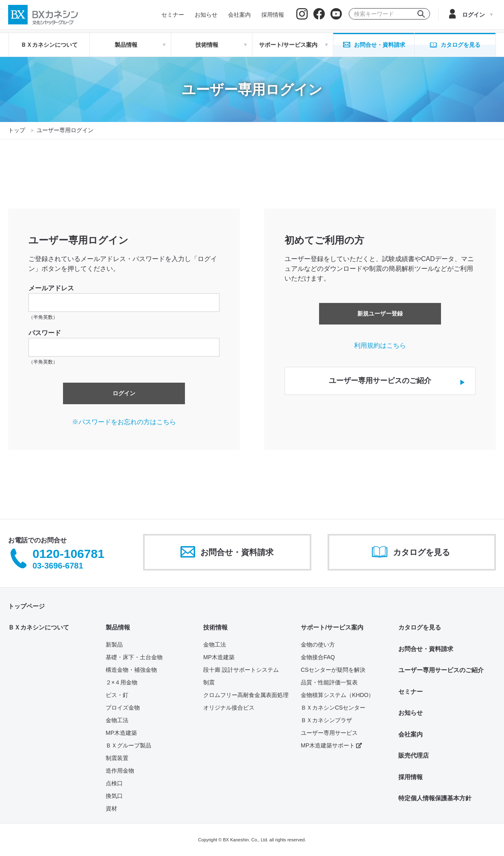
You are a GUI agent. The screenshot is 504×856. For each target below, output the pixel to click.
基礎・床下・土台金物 (134, 657)
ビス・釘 (117, 695)
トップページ (26, 606)
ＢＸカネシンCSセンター (333, 708)
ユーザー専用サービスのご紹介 (441, 670)
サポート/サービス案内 (332, 627)
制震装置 (117, 758)
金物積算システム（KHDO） (337, 695)
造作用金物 (120, 771)
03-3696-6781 (58, 566)
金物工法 (117, 720)
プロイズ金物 (123, 708)
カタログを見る (420, 627)
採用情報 (411, 777)
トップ (17, 130)
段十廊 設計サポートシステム (241, 670)
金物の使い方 (318, 645)
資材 (111, 808)
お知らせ (411, 713)
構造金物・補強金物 (131, 670)
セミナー (411, 692)
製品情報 (118, 627)
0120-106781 (68, 554)
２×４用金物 (122, 682)
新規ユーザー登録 (380, 314)
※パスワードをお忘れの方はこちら (124, 422)
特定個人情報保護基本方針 (435, 798)
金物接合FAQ (318, 657)
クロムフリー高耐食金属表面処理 (246, 695)
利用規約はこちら (380, 345)
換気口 (114, 796)
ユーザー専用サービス (329, 733)
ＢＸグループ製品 (128, 745)
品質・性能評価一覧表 (329, 682)
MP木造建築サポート (331, 745)
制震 (209, 682)
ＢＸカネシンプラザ (326, 720)
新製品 (114, 645)
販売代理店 (414, 755)
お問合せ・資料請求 (426, 649)
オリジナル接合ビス (229, 708)
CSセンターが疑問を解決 (333, 670)
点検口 (114, 783)
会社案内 (411, 734)
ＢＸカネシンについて (49, 45)
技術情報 (215, 627)
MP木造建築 (121, 733)
